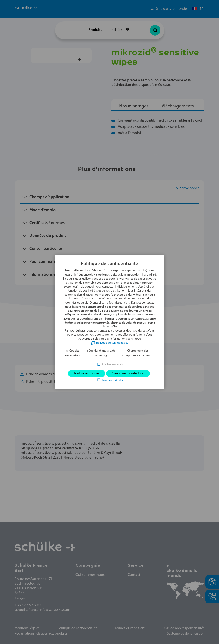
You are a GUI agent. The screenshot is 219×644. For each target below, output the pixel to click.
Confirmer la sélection (130, 373)
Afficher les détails (112, 364)
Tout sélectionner (85, 373)
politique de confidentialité (112, 343)
